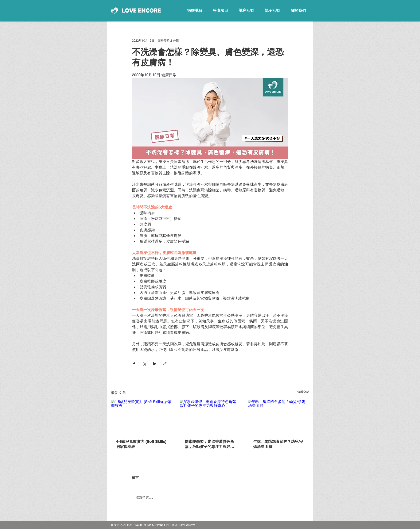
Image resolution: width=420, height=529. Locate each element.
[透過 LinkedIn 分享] (155, 364)
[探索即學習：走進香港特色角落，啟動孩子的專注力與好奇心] (210, 417)
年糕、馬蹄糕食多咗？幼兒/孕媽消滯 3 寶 (278, 444)
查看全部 (303, 392)
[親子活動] (272, 11)
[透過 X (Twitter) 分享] (144, 364)
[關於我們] (298, 11)
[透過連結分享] (165, 364)
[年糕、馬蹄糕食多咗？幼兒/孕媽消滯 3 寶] (278, 417)
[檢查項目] (221, 11)
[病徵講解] (195, 11)
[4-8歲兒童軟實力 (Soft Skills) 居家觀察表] (142, 417)
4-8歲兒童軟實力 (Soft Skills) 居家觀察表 (141, 444)
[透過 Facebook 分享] (134, 364)
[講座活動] (246, 11)
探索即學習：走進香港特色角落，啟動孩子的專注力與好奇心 (209, 444)
